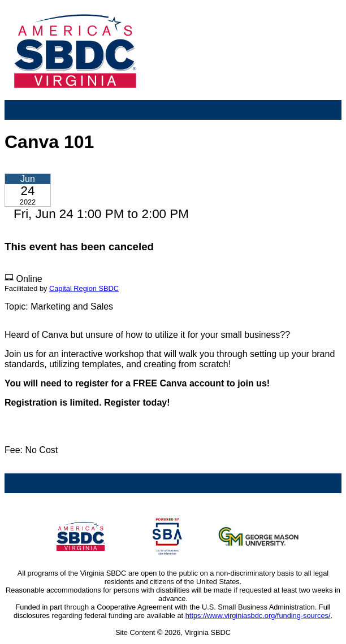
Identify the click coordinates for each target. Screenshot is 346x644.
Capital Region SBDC (84, 288)
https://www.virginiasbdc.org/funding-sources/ (258, 615)
